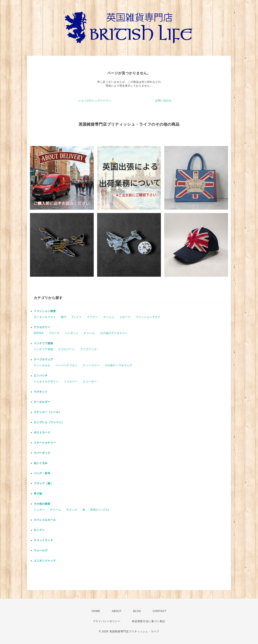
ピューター (90, 382)
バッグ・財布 (42, 473)
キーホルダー (42, 402)
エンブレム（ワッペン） (49, 422)
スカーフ (125, 317)
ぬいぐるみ (41, 463)
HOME (96, 611)
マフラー (92, 317)
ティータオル (42, 365)
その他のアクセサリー (114, 333)
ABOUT (117, 611)
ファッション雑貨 (45, 311)
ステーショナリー (45, 443)
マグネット (41, 392)
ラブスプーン (67, 349)
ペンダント (72, 333)
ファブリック (88, 349)
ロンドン (39, 530)
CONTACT (159, 611)
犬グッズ (72, 510)
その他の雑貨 (42, 504)
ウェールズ (41, 550)
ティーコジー (91, 365)
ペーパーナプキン (67, 365)
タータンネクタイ (45, 317)
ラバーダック (42, 453)
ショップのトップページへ (95, 101)
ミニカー (39, 510)
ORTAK (39, 333)
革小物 (38, 494)
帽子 (64, 317)
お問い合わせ (163, 101)
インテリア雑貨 (43, 343)
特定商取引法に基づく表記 (149, 621)
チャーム (89, 333)
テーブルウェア (43, 359)
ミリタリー (71, 382)
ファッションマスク (148, 317)
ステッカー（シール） (48, 412)
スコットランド (43, 540)
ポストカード (42, 432)
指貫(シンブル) (100, 510)
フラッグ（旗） (43, 483)
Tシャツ (77, 317)
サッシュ (109, 317)
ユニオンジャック (45, 561)
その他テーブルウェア (118, 365)
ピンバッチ (41, 376)
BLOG (137, 611)
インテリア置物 (43, 349)
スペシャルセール (45, 520)
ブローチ (54, 333)
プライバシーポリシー (107, 621)
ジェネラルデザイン (46, 382)
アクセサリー (42, 327)
